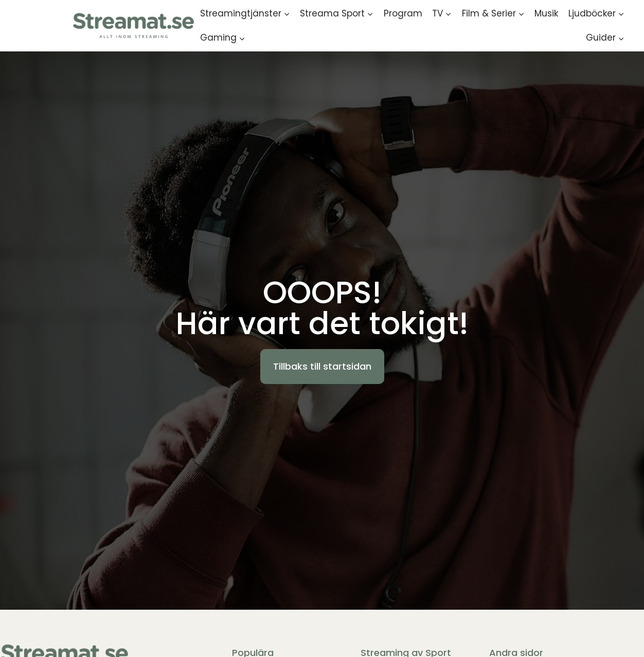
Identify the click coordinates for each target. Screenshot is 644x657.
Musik (546, 13)
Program (403, 13)
